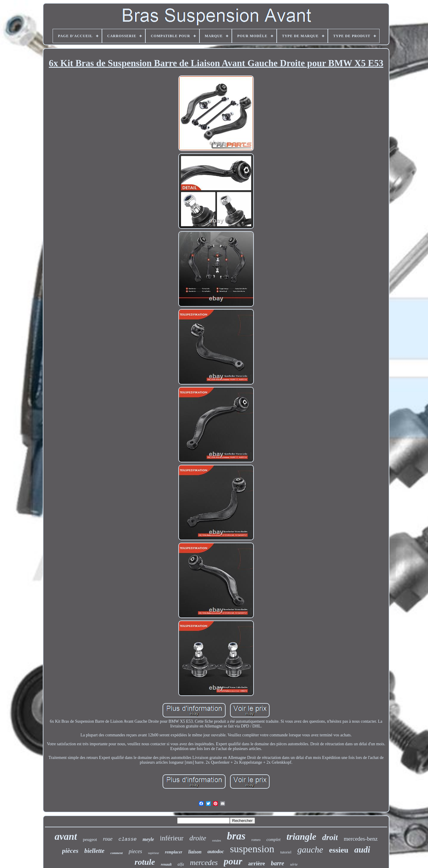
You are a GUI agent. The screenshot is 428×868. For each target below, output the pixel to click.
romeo (256, 840)
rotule (145, 862)
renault (166, 864)
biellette (95, 851)
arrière (257, 863)
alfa (181, 864)
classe (128, 839)
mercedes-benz (361, 839)
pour (233, 861)
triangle (301, 837)
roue (108, 839)
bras (236, 836)
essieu (339, 850)
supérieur (154, 853)
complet (274, 839)
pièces (70, 851)
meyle (148, 839)
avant (66, 837)
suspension (252, 849)
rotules (217, 840)
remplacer (174, 852)
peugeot (90, 839)
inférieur (172, 838)
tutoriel (286, 852)
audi (362, 850)
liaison (195, 852)
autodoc (216, 852)
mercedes (204, 863)
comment (117, 853)
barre (277, 863)
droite (198, 838)
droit (330, 837)
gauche (310, 849)
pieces (135, 851)
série (294, 864)
